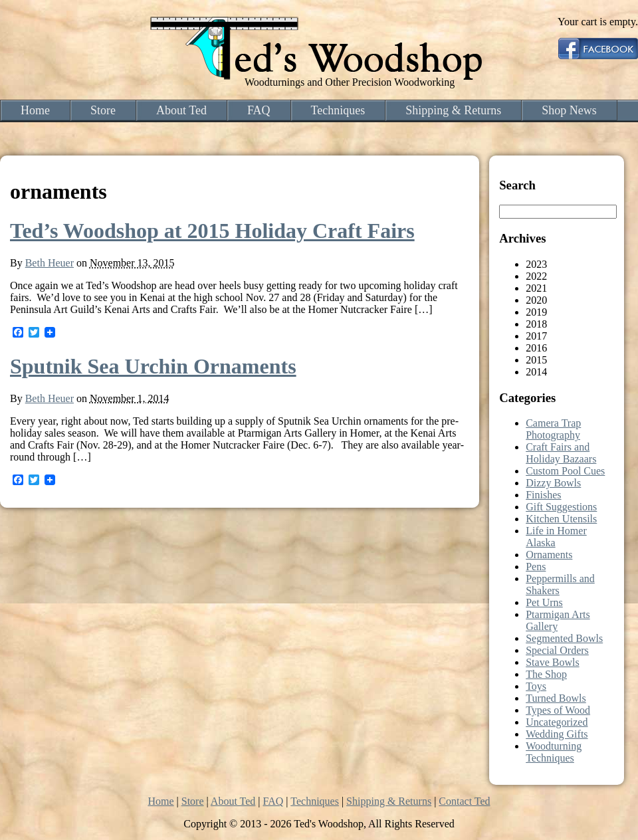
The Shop (546, 674)
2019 (536, 312)
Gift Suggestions (561, 507)
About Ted (181, 110)
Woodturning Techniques (554, 752)
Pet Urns (544, 602)
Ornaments (549, 555)
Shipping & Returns (453, 110)
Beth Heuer (50, 263)
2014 (536, 372)
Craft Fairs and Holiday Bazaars (561, 453)
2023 (536, 264)
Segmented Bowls (564, 638)
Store (103, 110)
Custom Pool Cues (565, 471)
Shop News (569, 110)
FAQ (259, 110)
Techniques (338, 110)
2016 (536, 348)
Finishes (543, 495)
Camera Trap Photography (553, 429)
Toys (536, 686)
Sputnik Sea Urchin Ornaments (153, 366)
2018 (536, 324)
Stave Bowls (552, 662)
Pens (536, 567)
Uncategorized (557, 722)
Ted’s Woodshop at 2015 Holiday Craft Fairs (212, 231)
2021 (536, 288)
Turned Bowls (556, 698)
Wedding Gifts (557, 734)
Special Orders (557, 650)
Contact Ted (464, 801)
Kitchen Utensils (561, 519)
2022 (536, 276)
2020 (536, 300)
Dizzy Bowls (553, 483)
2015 (536, 360)
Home (35, 110)
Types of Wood (558, 710)
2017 (536, 336)
